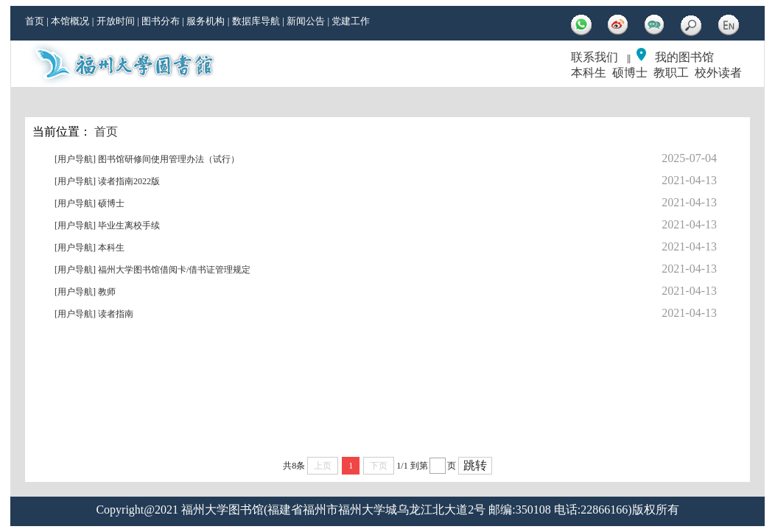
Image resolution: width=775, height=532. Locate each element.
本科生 (589, 73)
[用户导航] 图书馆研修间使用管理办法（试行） (147, 159)
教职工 (671, 73)
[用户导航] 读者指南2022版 (107, 181)
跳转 (475, 465)
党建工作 (351, 21)
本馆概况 (70, 21)
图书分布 (161, 21)
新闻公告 (306, 21)
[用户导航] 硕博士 (90, 203)
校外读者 (718, 73)
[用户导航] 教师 (85, 292)
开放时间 (116, 21)
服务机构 (206, 21)
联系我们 (595, 57)
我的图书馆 (684, 57)
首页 (35, 21)
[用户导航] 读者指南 (94, 314)
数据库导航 (256, 21)
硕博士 (630, 73)
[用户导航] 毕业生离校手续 (107, 225)
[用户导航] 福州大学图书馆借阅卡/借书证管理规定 (152, 270)
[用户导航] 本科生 (90, 248)
